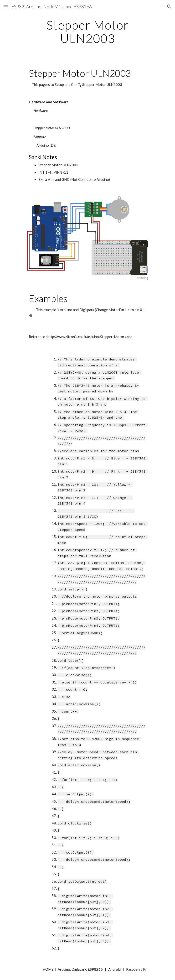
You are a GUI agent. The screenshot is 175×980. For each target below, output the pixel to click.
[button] (6, 7)
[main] (87, 32)
